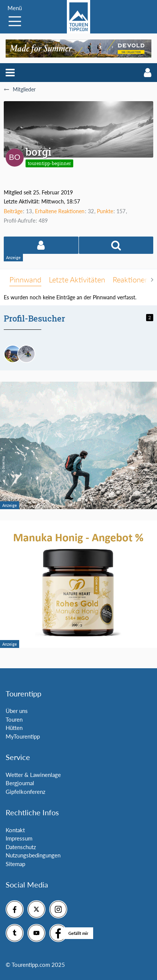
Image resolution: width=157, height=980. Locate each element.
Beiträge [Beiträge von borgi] (13, 211)
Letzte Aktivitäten (77, 279)
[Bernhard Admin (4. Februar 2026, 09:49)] (13, 354)
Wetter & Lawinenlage (33, 775)
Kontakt (15, 830)
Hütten (14, 728)
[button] (10, 73)
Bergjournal (20, 783)
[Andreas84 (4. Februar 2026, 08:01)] (26, 354)
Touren (14, 719)
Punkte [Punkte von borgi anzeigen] (105, 211)
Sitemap (15, 864)
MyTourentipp (23, 736)
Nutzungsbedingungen (33, 855)
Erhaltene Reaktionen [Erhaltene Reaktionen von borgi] (60, 211)
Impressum (19, 838)
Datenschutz (21, 847)
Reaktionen (131, 279)
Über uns (17, 711)
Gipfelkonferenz (26, 792)
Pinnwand (25, 279)
